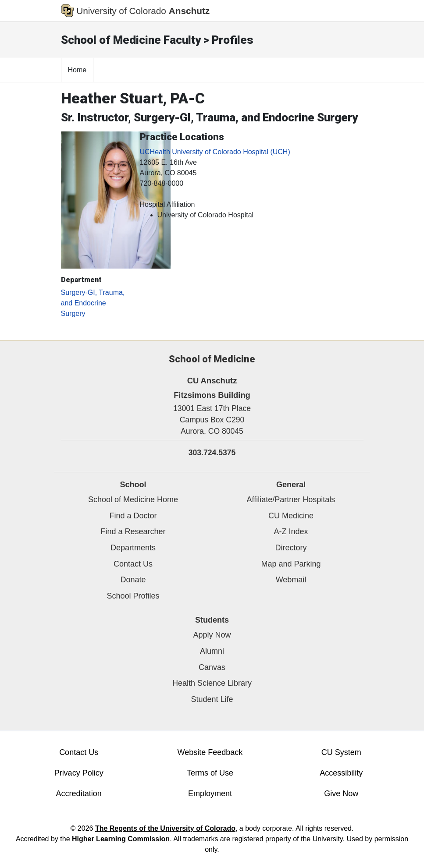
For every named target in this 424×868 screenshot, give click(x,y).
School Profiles (133, 596)
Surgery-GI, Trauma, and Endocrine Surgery (93, 303)
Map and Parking (291, 564)
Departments (133, 548)
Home (77, 70)
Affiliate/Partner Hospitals (291, 500)
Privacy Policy (79, 773)
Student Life (212, 699)
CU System (341, 752)
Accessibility (341, 773)
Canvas (212, 667)
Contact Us (133, 564)
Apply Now (212, 635)
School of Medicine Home (133, 500)
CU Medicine (291, 516)
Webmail (291, 580)
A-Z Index (291, 531)
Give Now (341, 794)
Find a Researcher (133, 531)
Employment (210, 794)
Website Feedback (210, 752)
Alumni (212, 651)
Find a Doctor (133, 516)
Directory (291, 548)
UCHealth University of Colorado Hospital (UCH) (215, 152)
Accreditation (79, 794)
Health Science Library (212, 683)
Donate (133, 580)
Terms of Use (210, 773)
